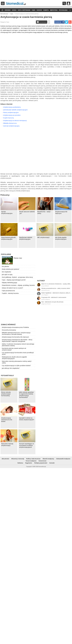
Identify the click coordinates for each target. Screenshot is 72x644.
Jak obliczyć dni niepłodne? (11, 368)
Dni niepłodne (6, 272)
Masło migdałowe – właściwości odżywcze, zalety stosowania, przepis (56, 293)
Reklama (20, 463)
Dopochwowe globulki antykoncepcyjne (8, 238)
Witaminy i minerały (18, 459)
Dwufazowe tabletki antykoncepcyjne (26, 238)
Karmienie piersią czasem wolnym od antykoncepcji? (14, 349)
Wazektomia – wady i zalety (44, 213)
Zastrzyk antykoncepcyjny (11, 126)
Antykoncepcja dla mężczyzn (61, 213)
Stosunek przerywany (9, 330)
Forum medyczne (31, 461)
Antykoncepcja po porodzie (12, 115)
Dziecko (39, 10)
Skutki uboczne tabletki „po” (27, 213)
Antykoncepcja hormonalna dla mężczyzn (15, 337)
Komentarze (43, 22)
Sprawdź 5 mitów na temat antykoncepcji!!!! (27, 419)
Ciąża (33, 10)
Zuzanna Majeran (46, 299)
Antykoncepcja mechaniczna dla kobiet (7, 420)
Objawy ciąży (18, 258)
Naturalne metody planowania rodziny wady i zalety (17, 362)
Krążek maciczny (9, 118)
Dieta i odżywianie (24, 10)
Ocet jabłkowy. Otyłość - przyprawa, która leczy (17, 277)
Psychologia (63, 10)
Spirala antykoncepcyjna (7, 213)
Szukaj (64, 3)
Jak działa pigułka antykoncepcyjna (61, 238)
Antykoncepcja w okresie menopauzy (15, 120)
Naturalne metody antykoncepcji (7, 445)
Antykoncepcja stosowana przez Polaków (15, 327)
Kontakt (52, 463)
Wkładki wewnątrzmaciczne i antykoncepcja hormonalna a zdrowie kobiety (16, 333)
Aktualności (5, 459)
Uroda (14, 10)
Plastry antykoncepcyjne (11, 112)
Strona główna (2, 10)
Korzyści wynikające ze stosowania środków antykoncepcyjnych (27, 445)
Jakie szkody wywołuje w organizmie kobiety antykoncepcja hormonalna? (26, 395)
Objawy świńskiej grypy (10, 283)
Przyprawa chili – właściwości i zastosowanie (54, 297)
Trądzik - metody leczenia (10, 293)
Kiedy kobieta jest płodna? (11, 269)
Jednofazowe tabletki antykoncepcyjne (15, 110)
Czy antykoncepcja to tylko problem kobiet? (16, 366)
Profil (69, 3)
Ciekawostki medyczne (63, 459)
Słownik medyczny (48, 459)
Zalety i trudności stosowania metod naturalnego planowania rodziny (18, 345)
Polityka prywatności (41, 463)
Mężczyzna (54, 10)
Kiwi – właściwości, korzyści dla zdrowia (52, 302)
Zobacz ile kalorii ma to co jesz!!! (12, 288)
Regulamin (29, 463)
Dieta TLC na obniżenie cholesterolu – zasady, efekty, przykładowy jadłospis (56, 284)
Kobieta (46, 10)
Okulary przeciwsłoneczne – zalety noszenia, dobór (56, 288)
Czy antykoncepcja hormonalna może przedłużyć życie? (18, 353)
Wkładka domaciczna (10, 123)
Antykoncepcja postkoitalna (12, 107)
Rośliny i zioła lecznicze (33, 459)
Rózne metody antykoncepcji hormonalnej (6, 394)
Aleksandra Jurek (45, 290)
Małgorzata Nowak (46, 304)
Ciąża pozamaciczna (8, 291)
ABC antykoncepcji (43, 237)
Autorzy (41, 281)
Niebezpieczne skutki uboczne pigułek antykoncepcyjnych (14, 358)
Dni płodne (5, 266)
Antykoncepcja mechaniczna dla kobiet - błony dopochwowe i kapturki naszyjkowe (17, 340)
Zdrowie (8, 10)
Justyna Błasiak (45, 286)
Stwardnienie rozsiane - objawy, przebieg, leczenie (18, 285)
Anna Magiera (45, 295)
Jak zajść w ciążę (7, 274)
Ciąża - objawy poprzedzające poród (14, 280)
